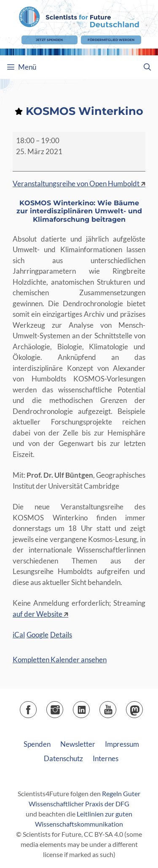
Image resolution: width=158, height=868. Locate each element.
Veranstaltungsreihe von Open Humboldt (76, 184)
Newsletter (78, 744)
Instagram (63, 707)
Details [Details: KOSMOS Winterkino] (61, 635)
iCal (19, 635)
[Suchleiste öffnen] (147, 67)
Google (37, 635)
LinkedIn (90, 707)
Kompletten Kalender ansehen (60, 660)
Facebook (36, 707)
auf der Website (37, 614)
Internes (106, 758)
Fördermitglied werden (111, 40)
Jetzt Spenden (49, 40)
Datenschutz (63, 758)
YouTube (116, 707)
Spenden (37, 744)
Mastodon (143, 707)
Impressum (122, 744)
